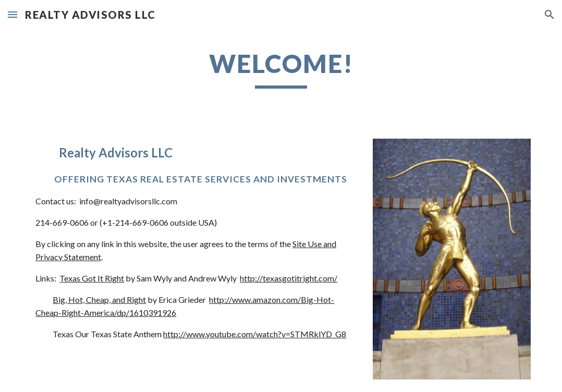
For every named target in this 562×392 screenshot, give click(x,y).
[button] (13, 14)
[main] (281, 68)
